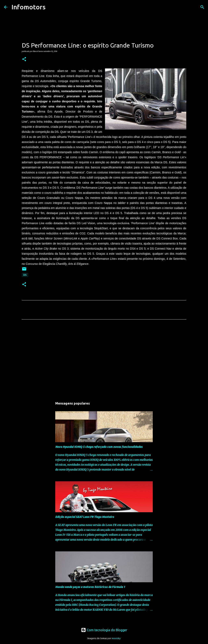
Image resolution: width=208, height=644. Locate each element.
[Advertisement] (104, 360)
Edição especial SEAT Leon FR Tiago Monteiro (85, 517)
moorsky (116, 638)
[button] (24, 59)
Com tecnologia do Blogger (104, 630)
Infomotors (28, 7)
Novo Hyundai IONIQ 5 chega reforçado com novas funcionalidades (99, 447)
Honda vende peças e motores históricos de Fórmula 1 (90, 587)
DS (25, 275)
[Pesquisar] (51, 7)
